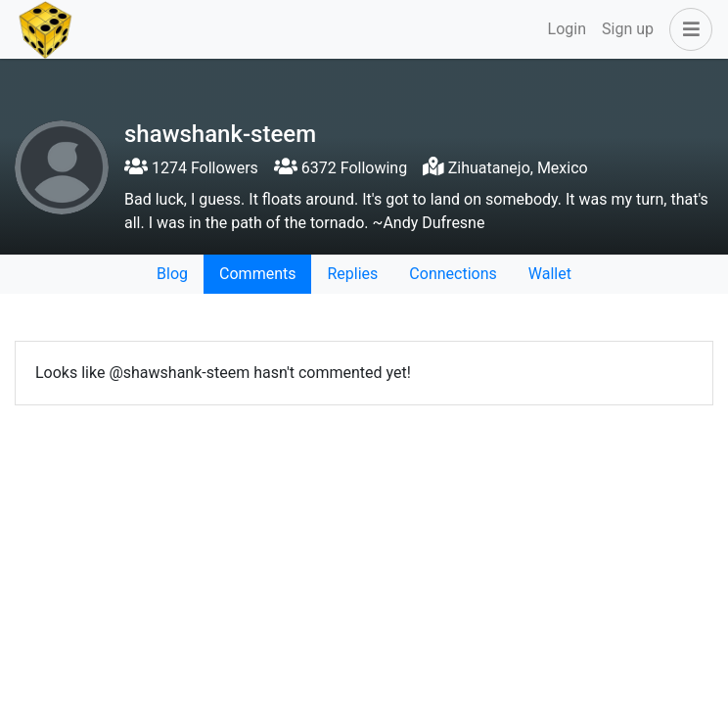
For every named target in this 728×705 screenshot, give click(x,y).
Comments (257, 274)
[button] (687, 29)
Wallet (550, 274)
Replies (352, 274)
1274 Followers (191, 168)
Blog (172, 274)
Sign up (628, 29)
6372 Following (341, 168)
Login (567, 29)
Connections (453, 274)
